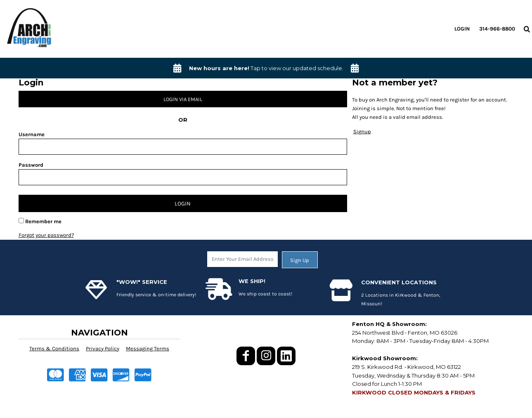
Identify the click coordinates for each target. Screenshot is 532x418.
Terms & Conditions (54, 348)
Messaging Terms (148, 348)
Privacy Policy (103, 348)
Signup (362, 131)
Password (31, 165)
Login (462, 29)
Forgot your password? (46, 235)
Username (32, 134)
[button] (527, 29)
